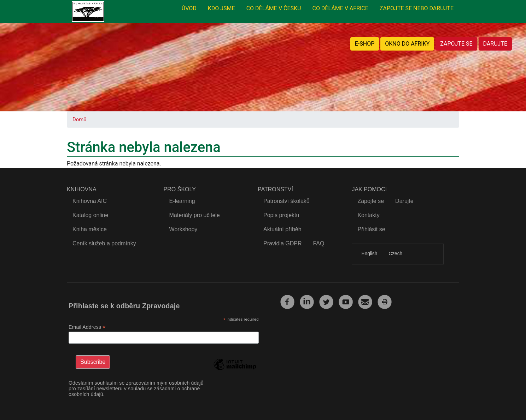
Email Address (87, 327)
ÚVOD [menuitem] (189, 8)
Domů (79, 119)
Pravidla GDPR (282, 243)
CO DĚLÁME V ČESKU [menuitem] (274, 8)
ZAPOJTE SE (456, 44)
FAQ (318, 243)
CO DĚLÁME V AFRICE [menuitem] (340, 8)
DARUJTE (495, 44)
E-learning (182, 201)
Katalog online (90, 215)
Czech (395, 254)
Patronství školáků (287, 201)
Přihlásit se (371, 229)
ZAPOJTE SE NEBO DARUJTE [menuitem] (417, 8)
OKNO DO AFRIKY (407, 44)
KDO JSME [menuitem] (221, 8)
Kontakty (368, 215)
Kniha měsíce (90, 229)
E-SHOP (365, 44)
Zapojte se (371, 201)
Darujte (404, 201)
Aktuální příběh (282, 229)
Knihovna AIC (90, 201)
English (369, 254)
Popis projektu (281, 215)
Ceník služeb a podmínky (104, 243)
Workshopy (183, 229)
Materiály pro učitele (195, 215)
